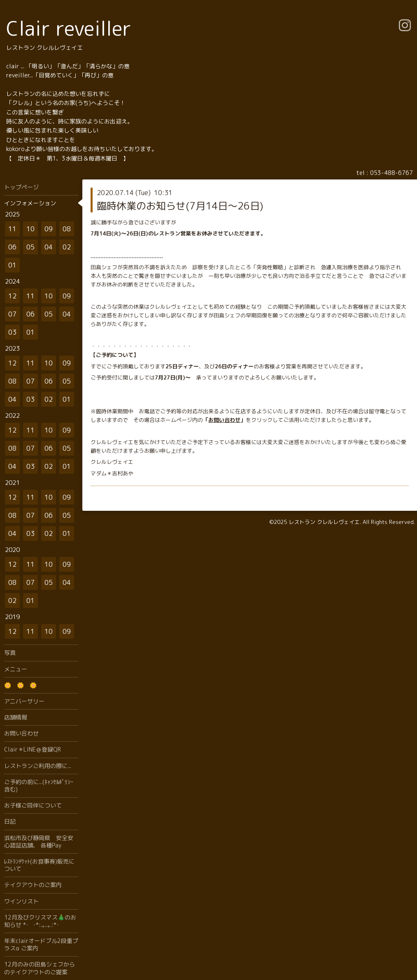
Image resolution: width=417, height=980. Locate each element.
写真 (10, 653)
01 (12, 265)
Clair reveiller (69, 28)
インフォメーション (30, 203)
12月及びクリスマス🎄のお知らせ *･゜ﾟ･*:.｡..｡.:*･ (40, 921)
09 (49, 229)
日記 (10, 821)
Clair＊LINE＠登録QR (33, 749)
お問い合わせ (224, 420)
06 (12, 247)
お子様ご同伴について (33, 805)
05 (30, 247)
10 (30, 229)
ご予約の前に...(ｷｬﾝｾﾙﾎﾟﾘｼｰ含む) (39, 786)
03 (12, 332)
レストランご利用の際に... (38, 766)
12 (12, 296)
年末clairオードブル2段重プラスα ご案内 (41, 944)
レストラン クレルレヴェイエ (324, 522)
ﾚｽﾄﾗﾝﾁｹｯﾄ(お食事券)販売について (39, 865)
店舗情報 (16, 717)
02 (67, 247)
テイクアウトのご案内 (33, 885)
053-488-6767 (391, 173)
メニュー (16, 669)
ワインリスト (21, 901)
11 (12, 229)
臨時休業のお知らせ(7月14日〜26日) (180, 206)
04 (49, 247)
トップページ (21, 187)
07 (12, 314)
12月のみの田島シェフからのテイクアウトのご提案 (40, 968)
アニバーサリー (24, 701)
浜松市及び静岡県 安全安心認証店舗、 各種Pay (39, 841)
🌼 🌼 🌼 (20, 685)
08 (67, 229)
